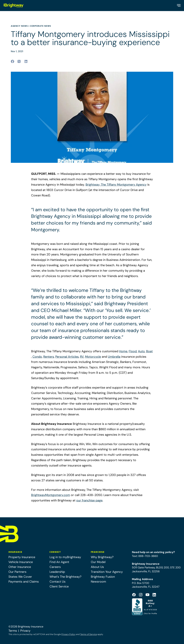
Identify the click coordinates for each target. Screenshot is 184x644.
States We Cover (20, 577)
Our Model (98, 562)
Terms (13, 631)
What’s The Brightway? (65, 577)
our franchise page (89, 500)
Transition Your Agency (107, 572)
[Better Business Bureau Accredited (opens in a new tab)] (145, 607)
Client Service (59, 586)
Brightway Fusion (103, 577)
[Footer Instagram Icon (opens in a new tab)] (141, 595)
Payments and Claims (24, 582)
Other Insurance (20, 567)
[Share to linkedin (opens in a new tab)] (26, 61)
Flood (133, 351)
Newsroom (98, 582)
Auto (141, 351)
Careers (55, 567)
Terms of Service (89, 634)
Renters (49, 357)
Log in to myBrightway (65, 557)
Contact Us (57, 582)
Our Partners (17, 572)
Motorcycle (93, 357)
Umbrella (114, 357)
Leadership (57, 572)
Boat (149, 351)
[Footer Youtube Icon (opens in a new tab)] (147, 595)
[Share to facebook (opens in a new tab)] (13, 61)
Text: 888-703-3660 (145, 556)
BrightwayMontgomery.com (51, 495)
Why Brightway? (102, 557)
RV (82, 357)
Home (123, 351)
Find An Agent (59, 562)
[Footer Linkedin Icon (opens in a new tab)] (154, 595)
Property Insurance (22, 557)
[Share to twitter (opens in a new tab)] (19, 61)
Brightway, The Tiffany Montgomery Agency (116, 185)
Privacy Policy (68, 634)
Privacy (25, 631)
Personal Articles (67, 357)
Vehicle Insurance (21, 562)
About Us (97, 567)
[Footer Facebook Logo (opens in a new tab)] (134, 595)
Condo (37, 357)
